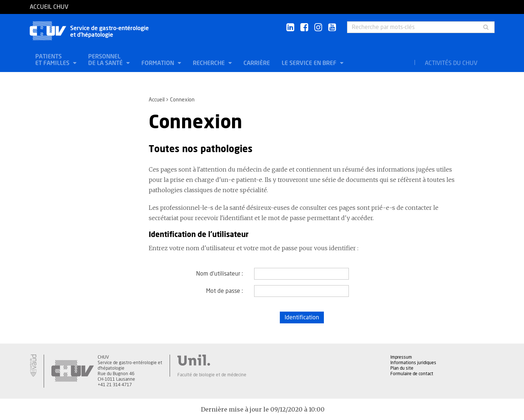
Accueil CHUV (49, 7)
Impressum (401, 357)
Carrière (257, 63)
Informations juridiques (413, 363)
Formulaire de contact (412, 374)
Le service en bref (310, 63)
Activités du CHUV (451, 63)
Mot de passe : (225, 291)
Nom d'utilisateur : (220, 274)
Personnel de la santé (106, 60)
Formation (158, 63)
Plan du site (402, 368)
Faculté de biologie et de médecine (212, 375)
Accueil (157, 100)
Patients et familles (53, 60)
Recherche (209, 63)
